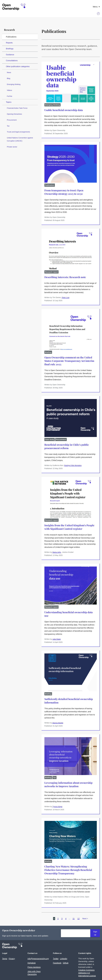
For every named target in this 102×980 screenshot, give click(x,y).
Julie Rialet (57, 639)
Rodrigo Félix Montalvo (73, 465)
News (9, 72)
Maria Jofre (57, 552)
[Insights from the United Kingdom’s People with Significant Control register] (71, 536)
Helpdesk (32, 963)
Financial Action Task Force (17, 108)
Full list (9, 96)
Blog (9, 78)
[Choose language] (98, 14)
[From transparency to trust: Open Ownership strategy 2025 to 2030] (71, 201)
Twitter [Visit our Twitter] (56, 959)
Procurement (12, 120)
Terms (5, 959)
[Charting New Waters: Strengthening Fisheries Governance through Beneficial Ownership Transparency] (71, 879)
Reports (9, 43)
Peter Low (66, 297)
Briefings (10, 49)
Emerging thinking (14, 84)
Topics (9, 102)
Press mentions (34, 967)
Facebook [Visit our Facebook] (57, 963)
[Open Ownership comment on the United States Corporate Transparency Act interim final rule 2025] (71, 368)
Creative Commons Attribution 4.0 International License (87, 973)
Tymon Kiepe (57, 807)
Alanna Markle (58, 723)
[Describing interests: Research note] (71, 285)
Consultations (12, 61)
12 (78, 919)
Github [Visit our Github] (66, 963)
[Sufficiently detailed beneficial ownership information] (71, 708)
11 (74, 919)
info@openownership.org (38, 959)
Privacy (12, 959)
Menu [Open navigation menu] (96, 7)
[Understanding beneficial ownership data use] (71, 623)
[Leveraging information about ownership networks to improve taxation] (71, 792)
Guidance (10, 55)
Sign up (95, 933)
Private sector (12, 147)
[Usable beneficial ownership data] (71, 118)
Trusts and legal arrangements (18, 132)
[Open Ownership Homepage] (14, 7)
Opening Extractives (14, 114)
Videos (9, 90)
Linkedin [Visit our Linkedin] (64, 959)
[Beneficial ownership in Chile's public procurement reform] (71, 452)
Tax (8, 126)
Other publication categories (18, 66)
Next (85, 919)
